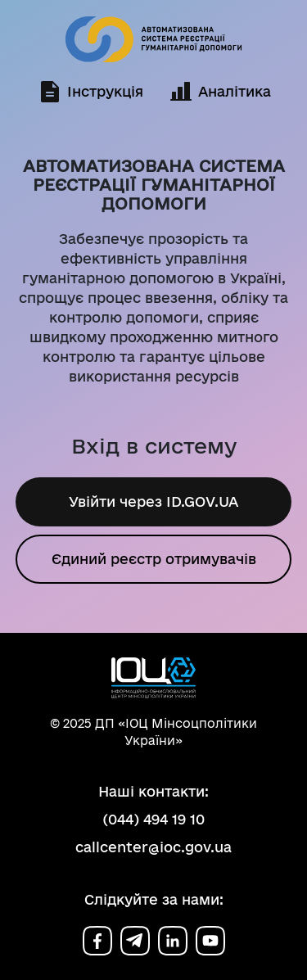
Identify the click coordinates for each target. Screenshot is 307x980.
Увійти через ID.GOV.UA (154, 502)
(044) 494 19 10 (153, 819)
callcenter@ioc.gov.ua (153, 847)
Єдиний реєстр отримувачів (154, 559)
